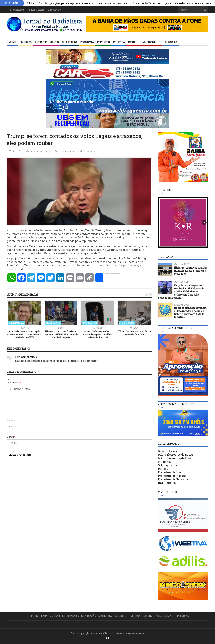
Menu (12, 42)
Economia (87, 42)
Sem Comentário (40, 151)
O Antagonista (168, 465)
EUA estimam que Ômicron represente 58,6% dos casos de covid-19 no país (61, 334)
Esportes (103, 42)
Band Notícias (167, 451)
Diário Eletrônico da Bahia (175, 455)
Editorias (170, 42)
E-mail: (11, 437)
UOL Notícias (167, 483)
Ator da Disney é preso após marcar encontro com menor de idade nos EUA (24, 334)
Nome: (11, 420)
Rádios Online (36, 10)
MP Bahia (164, 462)
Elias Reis (89, 151)
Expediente (55, 10)
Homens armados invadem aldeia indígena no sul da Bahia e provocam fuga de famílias (190, 312)
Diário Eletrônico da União (176, 458)
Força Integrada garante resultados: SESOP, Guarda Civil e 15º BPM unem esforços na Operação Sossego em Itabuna (181, 292)
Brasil (133, 42)
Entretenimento (47, 42)
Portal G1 (164, 469)
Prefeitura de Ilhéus (171, 472)
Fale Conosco (16, 10)
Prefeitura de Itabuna (172, 476)
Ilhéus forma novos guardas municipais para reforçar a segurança (190, 271)
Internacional (67, 151)
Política (119, 42)
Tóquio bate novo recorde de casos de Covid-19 (134, 333)
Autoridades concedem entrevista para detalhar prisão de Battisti (98, 334)
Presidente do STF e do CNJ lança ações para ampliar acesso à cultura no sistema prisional (72, 3)
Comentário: (14, 383)
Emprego (26, 42)
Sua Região (70, 42)
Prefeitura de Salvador (173, 479)
